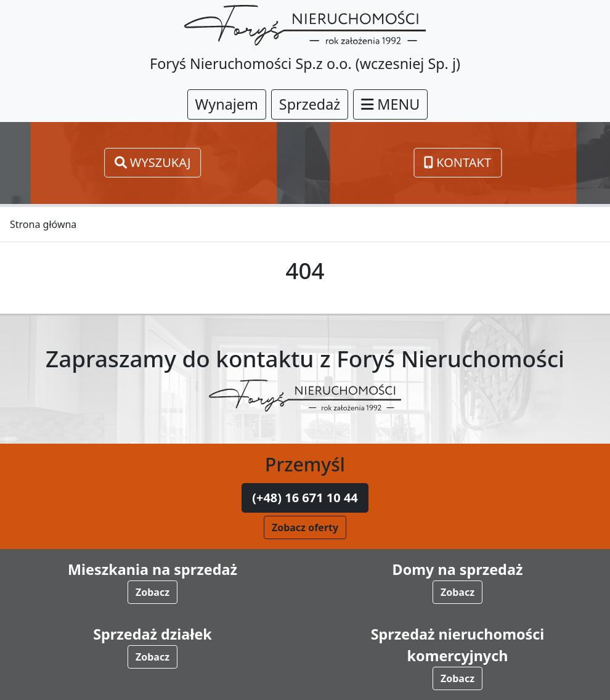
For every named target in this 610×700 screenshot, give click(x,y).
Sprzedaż (310, 104)
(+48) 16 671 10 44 (305, 498)
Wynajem (227, 104)
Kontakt (457, 162)
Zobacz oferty (305, 527)
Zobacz (152, 592)
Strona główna (43, 224)
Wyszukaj (153, 162)
